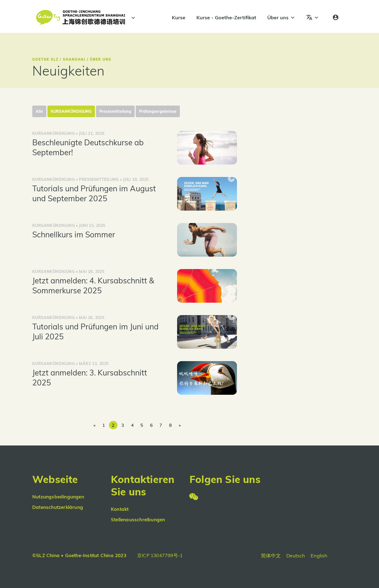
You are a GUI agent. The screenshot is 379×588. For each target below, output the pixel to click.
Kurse (179, 18)
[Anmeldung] (336, 18)
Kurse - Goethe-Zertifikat (226, 18)
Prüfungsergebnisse (158, 111)
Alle (39, 111)
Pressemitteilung (115, 111)
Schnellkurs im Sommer (74, 234)
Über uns (281, 18)
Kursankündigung (71, 111)
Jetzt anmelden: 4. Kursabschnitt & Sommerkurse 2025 (93, 285)
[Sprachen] (313, 18)
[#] (132, 18)
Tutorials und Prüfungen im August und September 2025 (94, 193)
